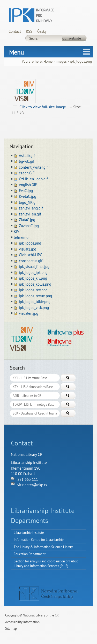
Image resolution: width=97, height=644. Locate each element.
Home (48, 61)
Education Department (30, 554)
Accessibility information (22, 622)
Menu (16, 52)
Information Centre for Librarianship (39, 540)
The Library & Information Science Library (43, 547)
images (61, 61)
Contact (15, 31)
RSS (29, 31)
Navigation (22, 146)
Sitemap (11, 628)
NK (48, 594)
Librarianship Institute (29, 533)
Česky (42, 31)
